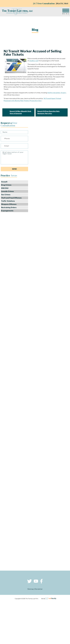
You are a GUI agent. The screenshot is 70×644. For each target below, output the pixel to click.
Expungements (7, 211)
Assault (4, 182)
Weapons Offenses (9, 204)
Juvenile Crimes (8, 191)
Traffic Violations (8, 201)
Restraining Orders (9, 207)
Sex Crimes (6, 195)
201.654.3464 (62, 3)
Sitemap (31, 589)
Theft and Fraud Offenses (11, 198)
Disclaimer (39, 589)
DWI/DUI (5, 188)
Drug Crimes (6, 185)
